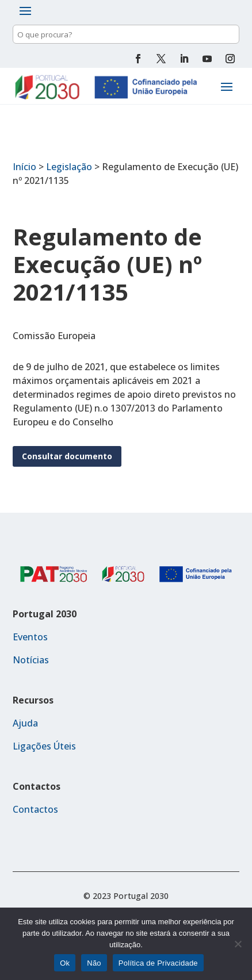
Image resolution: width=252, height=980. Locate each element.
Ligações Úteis (44, 746)
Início (24, 167)
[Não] (238, 944)
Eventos (30, 637)
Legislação (69, 167)
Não (94, 963)
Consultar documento (67, 456)
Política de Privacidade (158, 963)
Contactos (35, 809)
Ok (65, 963)
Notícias (31, 660)
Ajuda (25, 723)
